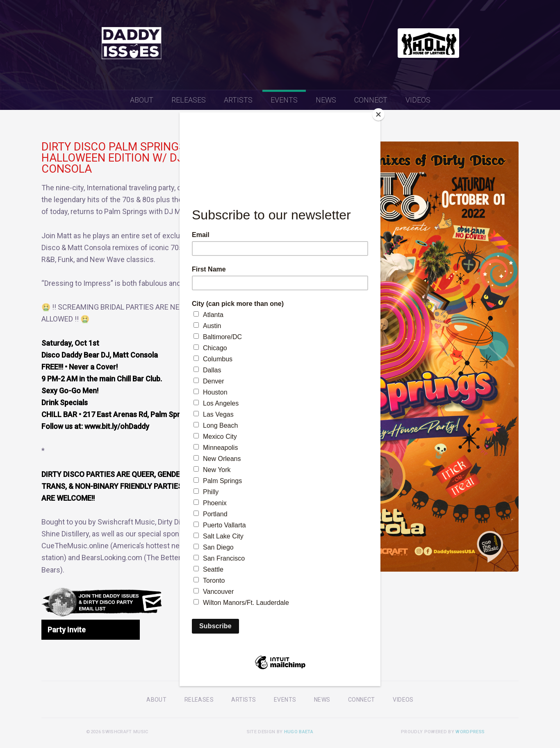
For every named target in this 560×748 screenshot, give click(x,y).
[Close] (378, 114)
